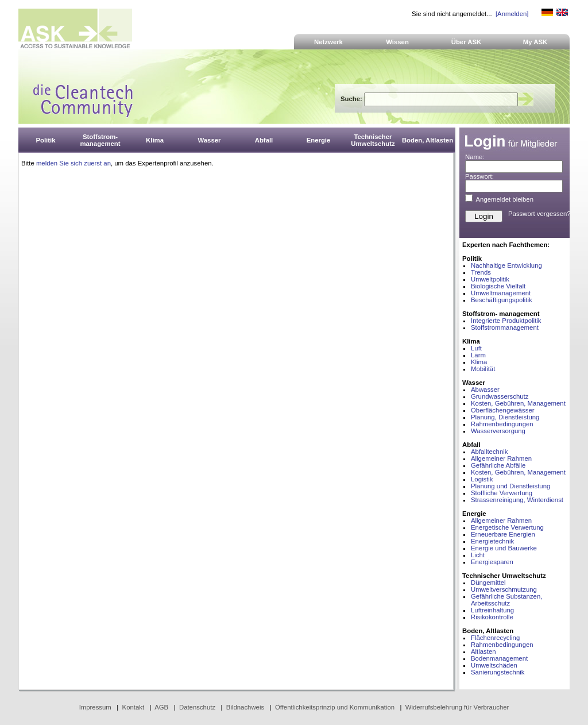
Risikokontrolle (492, 617)
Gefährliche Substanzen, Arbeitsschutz (506, 600)
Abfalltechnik (489, 452)
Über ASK (467, 42)
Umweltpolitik (490, 279)
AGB (161, 707)
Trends (481, 272)
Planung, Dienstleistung (505, 417)
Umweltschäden (494, 665)
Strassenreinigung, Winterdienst (517, 500)
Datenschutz (197, 707)
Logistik (482, 479)
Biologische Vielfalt (498, 286)
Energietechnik (492, 541)
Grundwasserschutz (500, 396)
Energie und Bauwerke (504, 548)
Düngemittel (488, 583)
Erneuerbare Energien (503, 534)
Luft (476, 348)
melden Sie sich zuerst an (73, 163)
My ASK (535, 42)
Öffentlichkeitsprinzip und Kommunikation (335, 707)
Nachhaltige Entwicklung (506, 265)
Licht (478, 555)
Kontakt (134, 707)
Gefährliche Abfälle (498, 465)
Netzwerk (328, 42)
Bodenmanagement (499, 658)
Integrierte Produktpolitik (506, 321)
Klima (479, 362)
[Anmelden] (512, 14)
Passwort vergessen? (539, 214)
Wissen (397, 42)
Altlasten (483, 651)
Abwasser (485, 390)
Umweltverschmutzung (504, 589)
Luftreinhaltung (492, 610)
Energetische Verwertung (507, 527)
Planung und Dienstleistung (510, 486)
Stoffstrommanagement (505, 327)
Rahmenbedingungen (502, 424)
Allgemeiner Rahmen (501, 458)
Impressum (95, 707)
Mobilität (483, 369)
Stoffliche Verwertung (502, 493)
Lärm (478, 355)
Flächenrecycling (495, 638)
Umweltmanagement (501, 293)
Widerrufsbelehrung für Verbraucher (457, 707)
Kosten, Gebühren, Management (518, 403)
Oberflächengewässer (503, 410)
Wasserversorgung (498, 431)
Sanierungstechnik (498, 672)
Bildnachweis (245, 707)
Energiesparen (492, 562)
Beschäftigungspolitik (502, 300)
